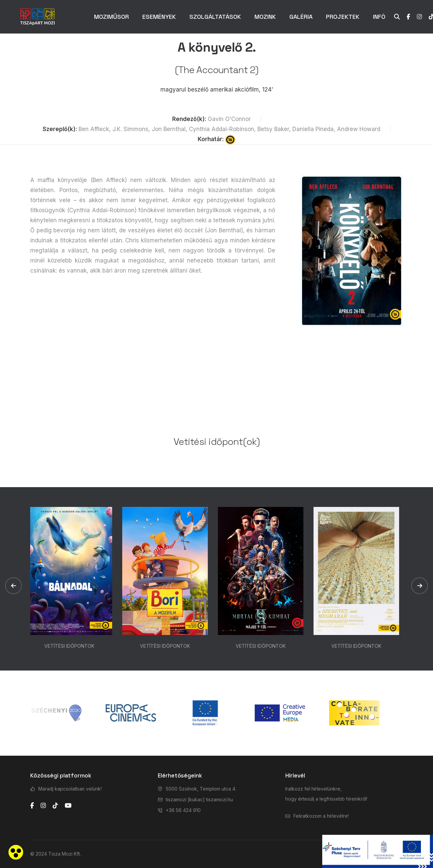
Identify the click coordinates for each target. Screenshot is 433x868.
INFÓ (379, 17)
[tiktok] (55, 806)
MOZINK (265, 17)
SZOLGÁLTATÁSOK (215, 17)
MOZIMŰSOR (111, 17)
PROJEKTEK (343, 17)
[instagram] (43, 806)
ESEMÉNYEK (159, 17)
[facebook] (32, 806)
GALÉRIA (301, 17)
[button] (13, 586)
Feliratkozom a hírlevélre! (321, 816)
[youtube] (68, 806)
